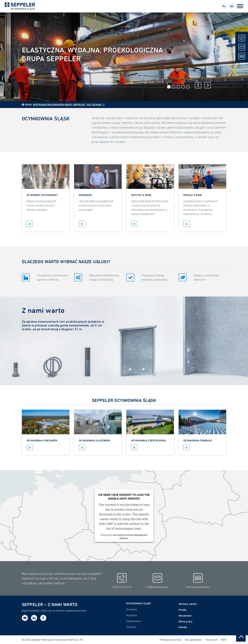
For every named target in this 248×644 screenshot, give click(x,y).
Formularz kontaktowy (198, 581)
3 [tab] (178, 87)
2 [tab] (174, 87)
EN (232, 6)
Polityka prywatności (171, 640)
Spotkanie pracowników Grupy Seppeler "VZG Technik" (68, 105)
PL (224, 6)
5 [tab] (188, 87)
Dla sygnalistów (193, 640)
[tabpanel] (124, 57)
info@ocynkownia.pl (157, 581)
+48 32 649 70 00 (122, 581)
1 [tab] (169, 87)
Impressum (211, 640)
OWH (224, 640)
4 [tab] (183, 87)
